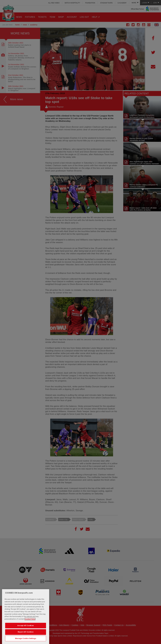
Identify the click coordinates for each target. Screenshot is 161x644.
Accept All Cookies (26, 633)
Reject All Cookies (26, 639)
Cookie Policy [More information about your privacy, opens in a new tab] (30, 626)
